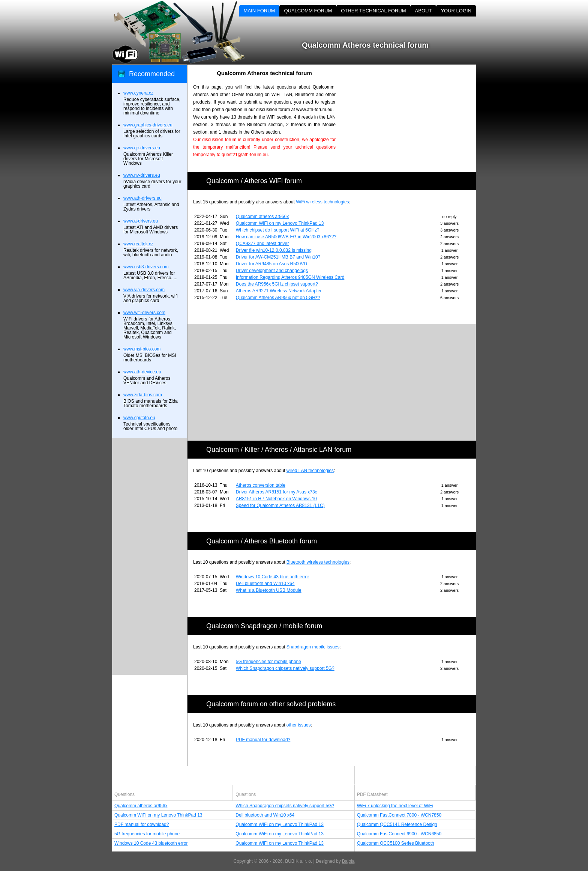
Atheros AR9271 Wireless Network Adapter (279, 291)
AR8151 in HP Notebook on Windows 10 (276, 499)
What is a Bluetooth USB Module (269, 590)
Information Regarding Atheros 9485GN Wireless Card (290, 277)
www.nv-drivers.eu (142, 175)
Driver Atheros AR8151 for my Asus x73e (277, 492)
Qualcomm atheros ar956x (262, 217)
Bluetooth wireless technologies (318, 562)
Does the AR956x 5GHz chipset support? (277, 284)
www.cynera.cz (138, 93)
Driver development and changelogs (272, 271)
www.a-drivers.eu (141, 221)
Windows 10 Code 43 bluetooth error (272, 577)
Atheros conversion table (261, 485)
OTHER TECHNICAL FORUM (373, 11)
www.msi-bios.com (142, 349)
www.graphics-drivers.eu (148, 125)
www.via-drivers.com (144, 290)
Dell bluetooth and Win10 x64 (265, 584)
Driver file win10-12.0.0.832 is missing (274, 250)
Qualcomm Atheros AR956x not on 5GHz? (278, 298)
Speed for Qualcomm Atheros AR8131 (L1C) (280, 505)
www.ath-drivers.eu (142, 198)
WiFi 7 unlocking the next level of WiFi (395, 806)
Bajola (348, 861)
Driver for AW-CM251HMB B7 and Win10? (278, 257)
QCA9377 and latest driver (262, 244)
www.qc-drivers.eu (142, 148)
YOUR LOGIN (456, 11)
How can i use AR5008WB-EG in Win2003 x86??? (286, 237)
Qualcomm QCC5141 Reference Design (397, 824)
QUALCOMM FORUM (308, 11)
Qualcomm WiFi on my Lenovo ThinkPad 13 (280, 223)
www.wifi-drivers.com (144, 313)
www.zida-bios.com (143, 395)
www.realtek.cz (138, 244)
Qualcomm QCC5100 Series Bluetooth (396, 843)
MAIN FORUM (259, 11)
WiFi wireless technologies (322, 202)
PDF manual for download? (263, 740)
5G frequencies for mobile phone (268, 662)
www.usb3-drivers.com (146, 267)
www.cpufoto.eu (139, 418)
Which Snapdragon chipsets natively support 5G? (285, 668)
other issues (299, 725)
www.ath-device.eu (142, 372)
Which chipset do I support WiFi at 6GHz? (278, 230)
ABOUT (424, 11)
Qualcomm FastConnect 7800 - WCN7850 (399, 815)
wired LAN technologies (310, 471)
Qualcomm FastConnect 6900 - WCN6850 (399, 834)
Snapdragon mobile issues (313, 647)
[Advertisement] (412, 117)
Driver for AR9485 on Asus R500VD (271, 264)
